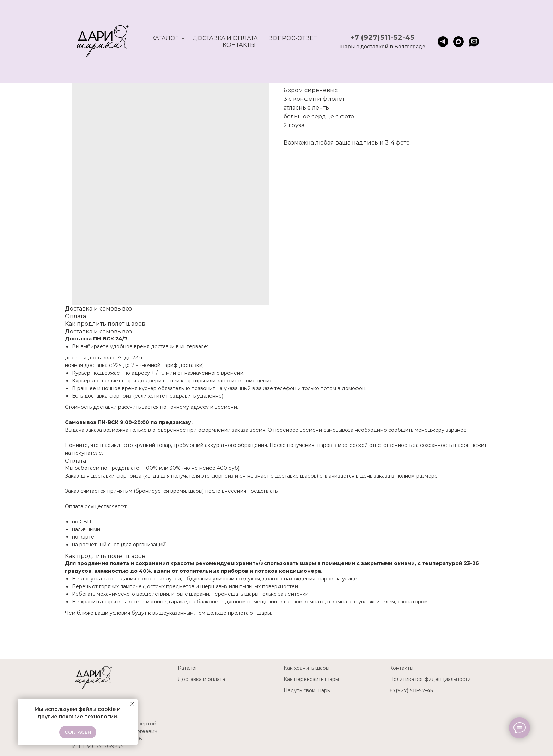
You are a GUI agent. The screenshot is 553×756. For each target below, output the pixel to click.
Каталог (166, 38)
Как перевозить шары (311, 679)
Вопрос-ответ (293, 38)
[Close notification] (132, 704)
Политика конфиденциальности (430, 679)
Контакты (239, 45)
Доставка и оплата (225, 38)
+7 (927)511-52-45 (382, 37)
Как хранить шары (306, 668)
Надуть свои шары (307, 690)
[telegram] (443, 42)
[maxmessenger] (458, 42)
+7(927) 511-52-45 (411, 690)
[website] (474, 42)
